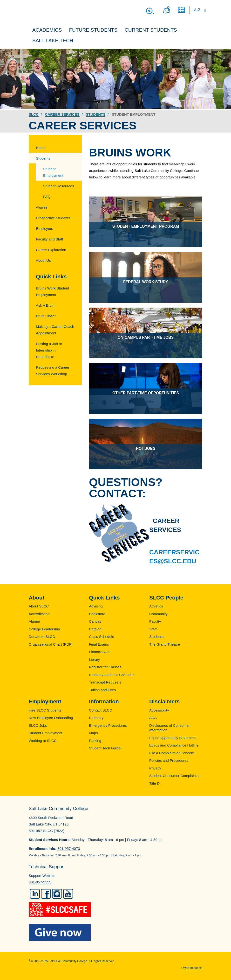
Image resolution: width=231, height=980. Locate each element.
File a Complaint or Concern (172, 753)
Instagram (57, 894)
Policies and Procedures (169, 760)
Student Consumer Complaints (174, 776)
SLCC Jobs (38, 725)
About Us (43, 260)
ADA (153, 718)
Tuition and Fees (102, 690)
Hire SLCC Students (45, 710)
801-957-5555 (40, 882)
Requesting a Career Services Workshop (53, 371)
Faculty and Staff (49, 239)
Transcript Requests (105, 682)
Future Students (93, 30)
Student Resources (59, 186)
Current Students (151, 30)
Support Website (42, 876)
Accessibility (159, 710)
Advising (96, 606)
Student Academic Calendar (111, 675)
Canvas (95, 621)
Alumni (41, 207)
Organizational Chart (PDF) (51, 644)
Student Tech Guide (105, 748)
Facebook (46, 894)
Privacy (155, 768)
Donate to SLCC (42, 637)
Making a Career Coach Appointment (55, 330)
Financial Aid (99, 652)
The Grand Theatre (165, 644)
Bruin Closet (46, 316)
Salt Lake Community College (55, 13)
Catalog (95, 629)
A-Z (197, 10)
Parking (95, 741)
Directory (96, 718)
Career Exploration (51, 250)
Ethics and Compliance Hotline (174, 745)
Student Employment (53, 172)
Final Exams (99, 644)
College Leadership (44, 629)
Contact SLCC (101, 710)
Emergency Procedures (108, 725)
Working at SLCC (43, 741)
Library (95, 659)
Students (96, 114)
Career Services (62, 114)
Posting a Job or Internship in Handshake (49, 350)
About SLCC (39, 606)
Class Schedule (102, 637)
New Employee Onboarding (51, 718)
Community (158, 614)
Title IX (155, 783)
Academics (47, 30)
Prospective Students (53, 218)
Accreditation (39, 614)
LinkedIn (35, 894)
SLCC (34, 114)
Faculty (155, 621)
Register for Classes (105, 667)
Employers (44, 229)
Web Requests (193, 968)
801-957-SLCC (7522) (47, 831)
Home (41, 148)
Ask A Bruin (45, 305)
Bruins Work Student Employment (52, 291)
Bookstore (97, 614)
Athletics (156, 606)
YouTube (68, 894)
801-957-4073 (69, 849)
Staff (153, 629)
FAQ (47, 197)
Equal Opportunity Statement (173, 738)
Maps (93, 733)
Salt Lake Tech (53, 40)
